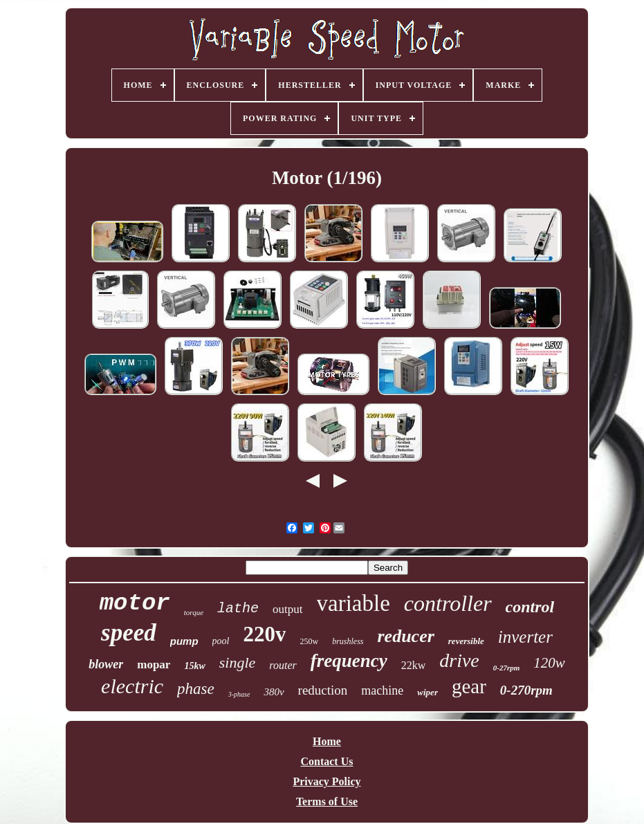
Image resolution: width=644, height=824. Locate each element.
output (287, 609)
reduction (323, 690)
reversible (466, 641)
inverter (525, 637)
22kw (414, 665)
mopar (154, 665)
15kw (194, 666)
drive (459, 660)
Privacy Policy (326, 781)
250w (309, 641)
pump (184, 641)
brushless (348, 641)
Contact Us (326, 761)
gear (469, 686)
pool (221, 641)
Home (327, 741)
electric (132, 686)
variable (353, 603)
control (530, 607)
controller (448, 603)
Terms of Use (327, 802)
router (283, 665)
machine (382, 690)
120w (549, 663)
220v (264, 634)
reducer (405, 636)
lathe (238, 608)
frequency (349, 661)
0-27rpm (507, 668)
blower (106, 664)
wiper (427, 692)
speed (129, 633)
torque (194, 612)
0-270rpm (526, 690)
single (238, 662)
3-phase (239, 694)
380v (274, 692)
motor (135, 603)
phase (196, 689)
